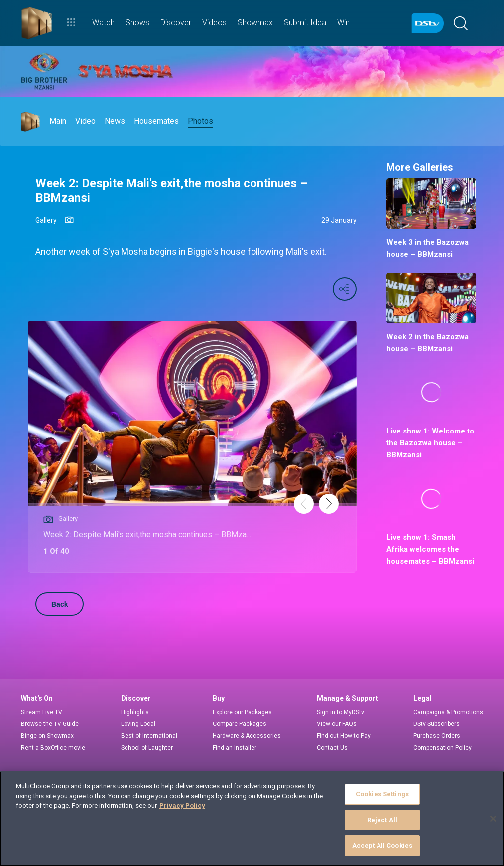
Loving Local (138, 724)
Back (60, 604)
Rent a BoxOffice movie (53, 748)
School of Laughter (147, 748)
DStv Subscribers (437, 724)
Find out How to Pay (344, 736)
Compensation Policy (442, 748)
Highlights (135, 712)
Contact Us (332, 748)
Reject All (382, 820)
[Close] (493, 819)
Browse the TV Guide (50, 724)
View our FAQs (337, 724)
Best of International (149, 736)
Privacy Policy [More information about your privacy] (182, 805)
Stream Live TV (42, 712)
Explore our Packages (242, 712)
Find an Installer (235, 748)
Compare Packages (240, 724)
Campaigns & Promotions (448, 712)
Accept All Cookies (382, 845)
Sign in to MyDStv (340, 712)
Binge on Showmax (47, 736)
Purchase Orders (437, 736)
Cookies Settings (382, 794)
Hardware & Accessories (247, 736)
